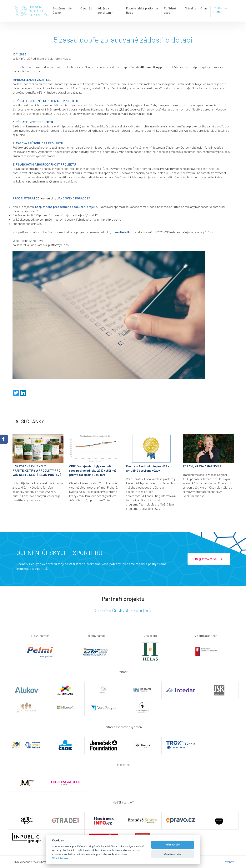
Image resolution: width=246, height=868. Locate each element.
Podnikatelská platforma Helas (142, 10)
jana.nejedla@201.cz (200, 232)
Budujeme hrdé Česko (62, 10)
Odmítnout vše (173, 854)
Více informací (61, 858)
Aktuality (190, 8)
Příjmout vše (173, 845)
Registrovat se (209, 559)
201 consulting (150, 67)
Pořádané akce (170, 10)
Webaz (229, 862)
